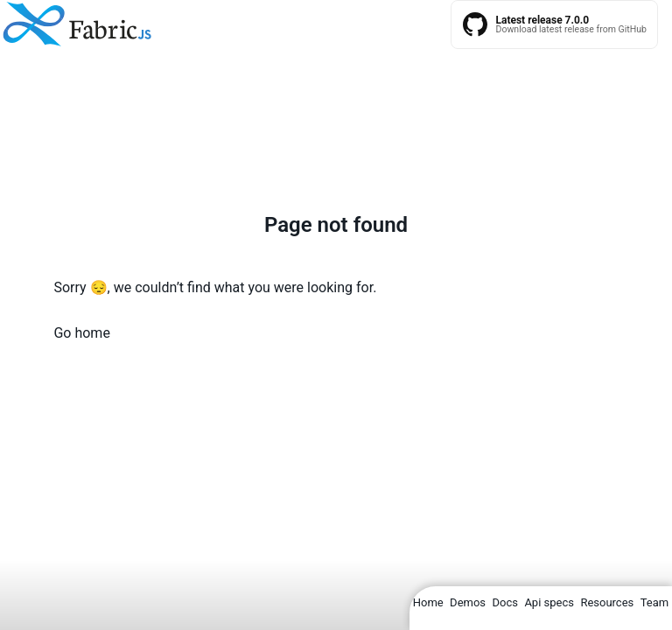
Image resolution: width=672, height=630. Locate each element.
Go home (81, 333)
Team (655, 602)
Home (428, 602)
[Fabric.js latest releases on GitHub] (554, 24)
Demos (468, 602)
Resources (607, 602)
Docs (504, 602)
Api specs (549, 602)
